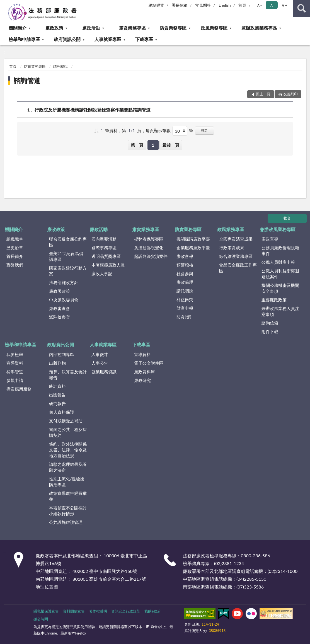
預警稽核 (185, 265)
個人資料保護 (62, 412)
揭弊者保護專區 (149, 239)
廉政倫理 (185, 282)
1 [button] (153, 145)
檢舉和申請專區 (24, 39)
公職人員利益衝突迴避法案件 (280, 274)
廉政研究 (142, 380)
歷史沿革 (15, 248)
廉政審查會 (60, 308)
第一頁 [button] (137, 145)
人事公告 (100, 363)
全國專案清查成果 (236, 239)
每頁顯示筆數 (158, 130)
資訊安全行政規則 (126, 611)
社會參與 (185, 273)
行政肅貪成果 (232, 248)
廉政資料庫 (145, 372)
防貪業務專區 (173, 28)
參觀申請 (15, 380)
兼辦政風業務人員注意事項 (280, 311)
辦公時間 (41, 619)
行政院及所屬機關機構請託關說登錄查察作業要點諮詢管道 (93, 110)
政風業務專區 (214, 28)
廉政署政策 (60, 291)
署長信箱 (180, 5)
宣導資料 (15, 363)
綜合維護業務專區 (236, 256)
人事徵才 (100, 354)
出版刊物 (57, 363)
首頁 (242, 5)
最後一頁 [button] (171, 145)
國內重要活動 (104, 239)
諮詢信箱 (270, 323)
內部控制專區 (62, 354)
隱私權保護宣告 (46, 611)
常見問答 (203, 5)
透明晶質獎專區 (106, 256)
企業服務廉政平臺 (193, 248)
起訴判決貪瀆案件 (151, 256)
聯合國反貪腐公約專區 (68, 242)
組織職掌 (15, 239)
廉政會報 (185, 256)
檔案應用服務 (19, 389)
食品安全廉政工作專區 (238, 268)
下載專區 (144, 39)
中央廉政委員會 (64, 300)
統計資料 (57, 386)
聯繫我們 (15, 265)
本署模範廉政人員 (108, 265)
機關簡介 (18, 28)
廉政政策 (54, 28)
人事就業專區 (108, 39)
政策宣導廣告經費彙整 (68, 496)
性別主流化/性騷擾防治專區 (67, 482)
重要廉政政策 (274, 300)
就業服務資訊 (104, 372)
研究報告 (57, 403)
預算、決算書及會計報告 (68, 375)
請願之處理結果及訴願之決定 (68, 467)
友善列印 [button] (290, 94)
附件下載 (270, 331)
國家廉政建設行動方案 (68, 271)
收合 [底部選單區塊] (287, 218)
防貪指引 (185, 317)
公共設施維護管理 (66, 522)
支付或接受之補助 (66, 421)
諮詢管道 (27, 80)
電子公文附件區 (149, 363)
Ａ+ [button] (284, 5)
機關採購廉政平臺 (193, 239)
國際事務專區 (104, 248)
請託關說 (60, 66)
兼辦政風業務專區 (259, 28)
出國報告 (57, 395)
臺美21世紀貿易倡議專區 (66, 256)
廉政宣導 (270, 239)
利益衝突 (185, 299)
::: (5, 5)
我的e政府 (153, 611)
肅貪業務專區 (132, 28)
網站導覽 (156, 5)
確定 (204, 130)
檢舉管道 (15, 372)
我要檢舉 (15, 354)
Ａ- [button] (259, 5)
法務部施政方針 (64, 282)
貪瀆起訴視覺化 (149, 248)
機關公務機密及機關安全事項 (280, 288)
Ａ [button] (272, 5)
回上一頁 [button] (263, 94)
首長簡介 (15, 256)
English (225, 5)
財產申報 (185, 308)
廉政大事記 (102, 273)
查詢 (302, 8)
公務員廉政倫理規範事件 (280, 250)
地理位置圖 (47, 587)
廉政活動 (91, 28)
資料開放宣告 (74, 611)
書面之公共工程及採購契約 (68, 432)
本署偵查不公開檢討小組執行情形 (68, 511)
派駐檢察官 (60, 317)
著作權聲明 (98, 611)
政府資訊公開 (67, 39)
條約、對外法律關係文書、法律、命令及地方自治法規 (68, 450)
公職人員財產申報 (278, 262)
